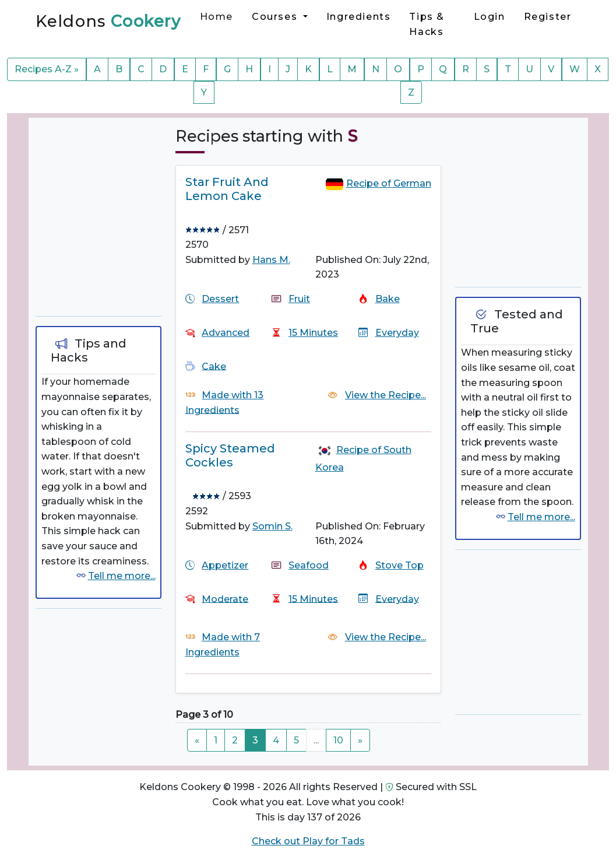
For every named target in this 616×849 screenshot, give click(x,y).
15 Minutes (313, 333)
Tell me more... (122, 576)
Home (217, 17)
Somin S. (272, 526)
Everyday (397, 333)
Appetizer (225, 565)
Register (548, 17)
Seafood (309, 565)
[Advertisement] (123, 219)
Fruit (299, 299)
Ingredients (359, 17)
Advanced (226, 333)
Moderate (225, 599)
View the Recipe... (386, 395)
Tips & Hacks (427, 24)
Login (490, 17)
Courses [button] (276, 17)
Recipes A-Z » (47, 69)
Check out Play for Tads (308, 841)
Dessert (220, 299)
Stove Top (399, 565)
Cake (214, 366)
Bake (388, 299)
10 (338, 740)
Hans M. (271, 260)
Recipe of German (389, 183)
